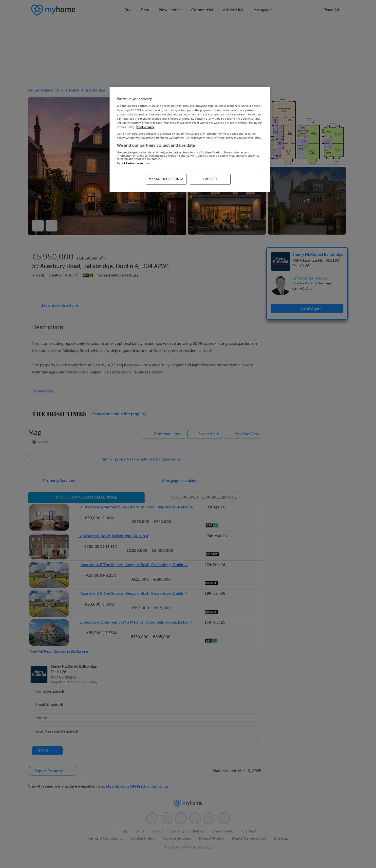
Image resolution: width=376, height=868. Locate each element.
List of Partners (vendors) (133, 163)
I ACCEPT (210, 179)
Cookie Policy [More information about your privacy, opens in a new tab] (146, 127)
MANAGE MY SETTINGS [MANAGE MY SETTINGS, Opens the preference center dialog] (166, 179)
